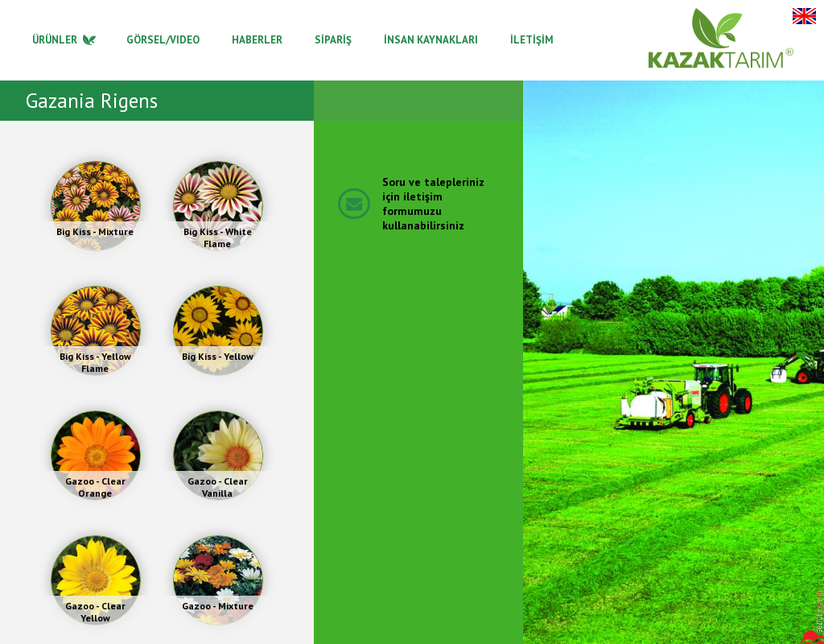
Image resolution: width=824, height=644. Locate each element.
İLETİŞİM (532, 40)
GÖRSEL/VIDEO (163, 40)
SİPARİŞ (333, 40)
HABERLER (257, 40)
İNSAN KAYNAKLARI (431, 40)
